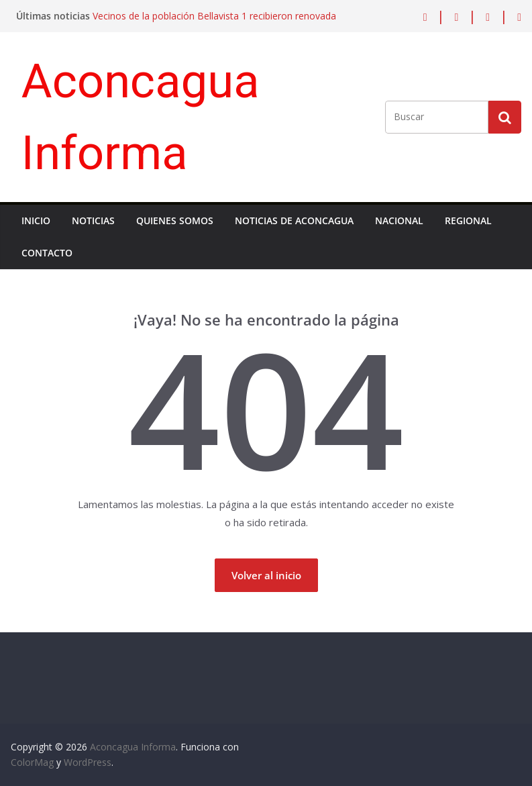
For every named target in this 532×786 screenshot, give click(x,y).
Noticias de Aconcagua (294, 220)
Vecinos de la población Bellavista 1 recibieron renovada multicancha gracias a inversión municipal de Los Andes (214, 22)
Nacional (399, 220)
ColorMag (32, 762)
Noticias (93, 220)
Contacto (47, 253)
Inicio (36, 220)
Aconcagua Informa (133, 747)
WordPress (88, 762)
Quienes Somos (175, 220)
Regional (468, 220)
